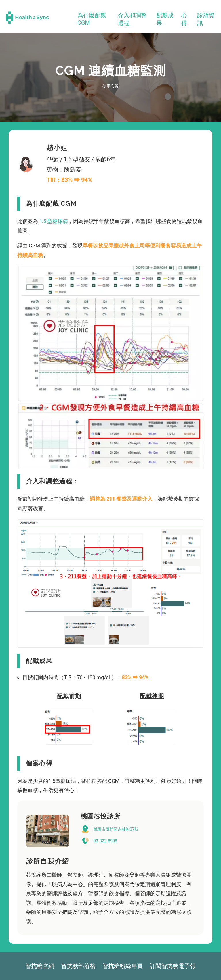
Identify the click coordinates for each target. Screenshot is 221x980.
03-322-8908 (105, 841)
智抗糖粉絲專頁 (123, 966)
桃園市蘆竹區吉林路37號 (116, 829)
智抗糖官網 (40, 966)
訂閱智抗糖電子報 (173, 966)
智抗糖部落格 (78, 966)
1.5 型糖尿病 (53, 221)
